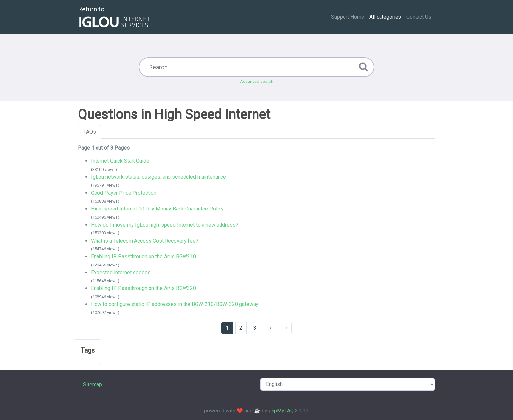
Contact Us (419, 17)
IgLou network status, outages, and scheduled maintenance (159, 177)
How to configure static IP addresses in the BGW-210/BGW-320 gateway (175, 304)
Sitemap (93, 384)
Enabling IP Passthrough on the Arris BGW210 (143, 256)
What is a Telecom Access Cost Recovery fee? (145, 241)
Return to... (115, 18)
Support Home (348, 17)
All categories (385, 17)
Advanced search (257, 81)
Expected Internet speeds (121, 273)
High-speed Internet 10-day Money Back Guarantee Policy (157, 209)
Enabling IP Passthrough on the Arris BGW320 (143, 288)
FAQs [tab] (90, 132)
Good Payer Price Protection (124, 193)
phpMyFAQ (281, 411)
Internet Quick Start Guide (120, 161)
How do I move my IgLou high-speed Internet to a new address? (165, 225)
